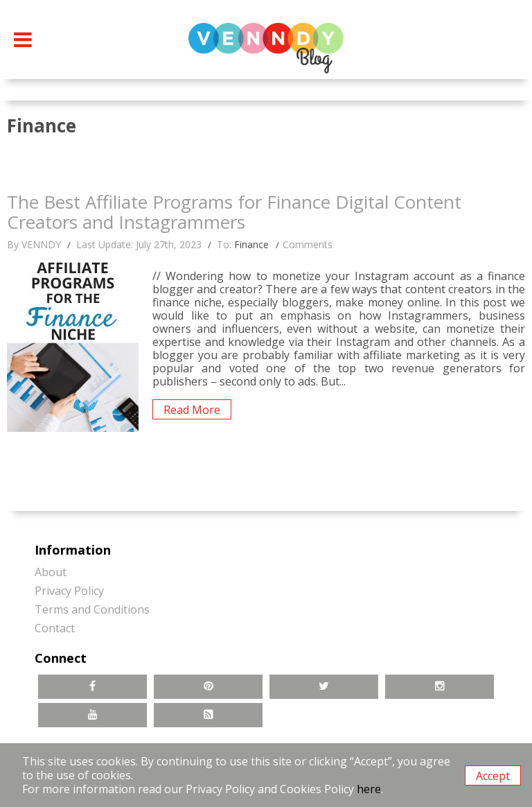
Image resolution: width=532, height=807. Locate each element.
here (369, 789)
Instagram (440, 687)
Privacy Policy (69, 591)
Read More (192, 410)
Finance (251, 244)
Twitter (324, 687)
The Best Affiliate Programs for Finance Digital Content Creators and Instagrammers (234, 213)
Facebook (92, 687)
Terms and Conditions (92, 609)
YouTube (92, 715)
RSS (208, 715)
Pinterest (208, 687)
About (51, 572)
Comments (308, 244)
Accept (493, 776)
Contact (55, 628)
